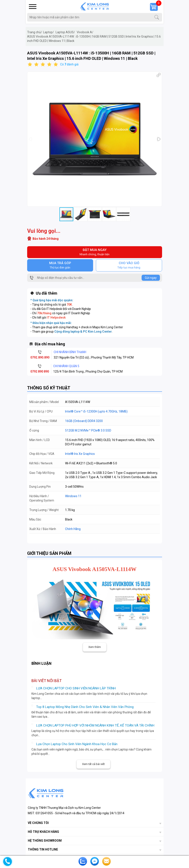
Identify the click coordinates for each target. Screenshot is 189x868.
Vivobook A (85, 32)
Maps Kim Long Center (108, 327)
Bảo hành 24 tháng (46, 239)
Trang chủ (35, 32)
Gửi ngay (151, 278)
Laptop (48, 32)
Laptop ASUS (65, 32)
